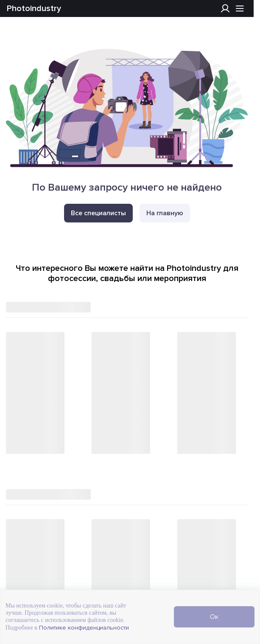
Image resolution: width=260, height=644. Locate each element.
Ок (214, 617)
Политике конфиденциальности (83, 628)
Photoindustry (34, 8)
